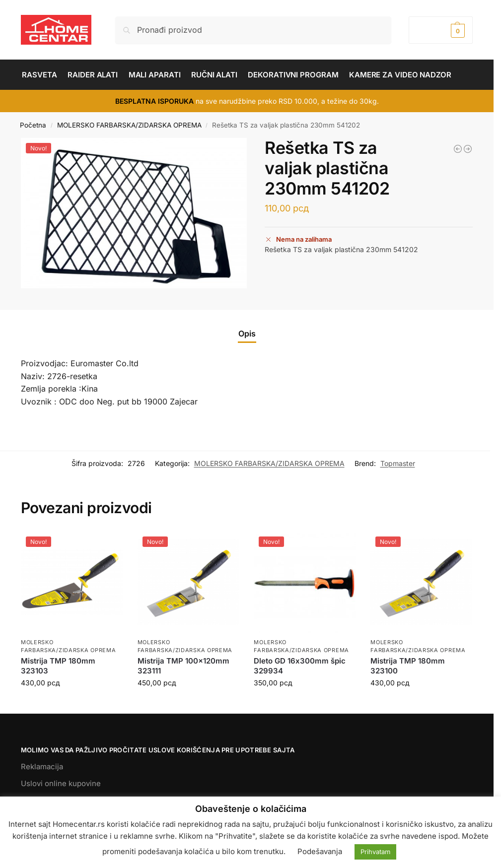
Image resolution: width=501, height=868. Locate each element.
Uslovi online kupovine (61, 783)
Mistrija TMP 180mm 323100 (408, 666)
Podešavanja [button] (320, 851)
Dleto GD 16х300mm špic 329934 (300, 666)
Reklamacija (42, 767)
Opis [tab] (247, 334)
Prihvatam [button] (375, 852)
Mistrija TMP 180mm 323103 (58, 666)
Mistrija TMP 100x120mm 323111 (183, 666)
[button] (441, 30)
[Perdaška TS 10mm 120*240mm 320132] (468, 149)
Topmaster (398, 463)
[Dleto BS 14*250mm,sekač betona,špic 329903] (458, 149)
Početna (33, 125)
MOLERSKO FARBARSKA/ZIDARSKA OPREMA (129, 125)
